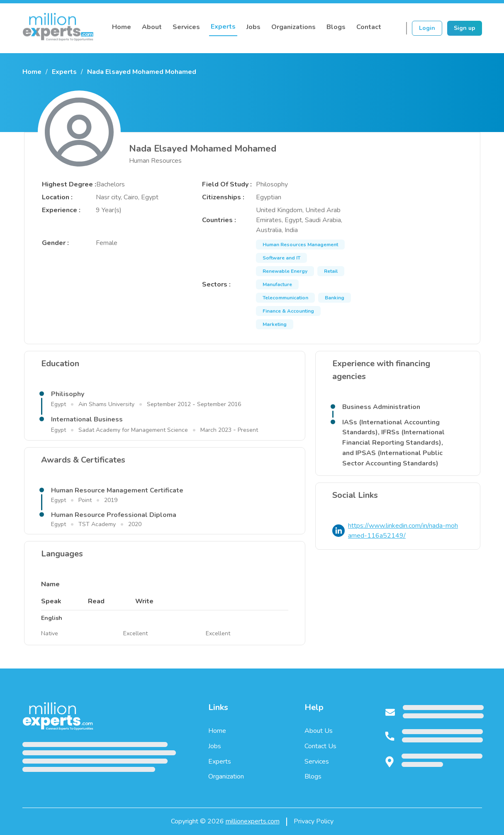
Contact (369, 27)
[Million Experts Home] (58, 28)
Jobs (253, 27)
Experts (223, 27)
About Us (319, 731)
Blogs (336, 27)
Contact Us (320, 746)
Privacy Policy (314, 821)
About (152, 27)
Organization (226, 776)
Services (186, 27)
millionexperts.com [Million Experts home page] (253, 821)
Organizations (293, 27)
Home (122, 27)
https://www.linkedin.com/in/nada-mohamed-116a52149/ (403, 531)
